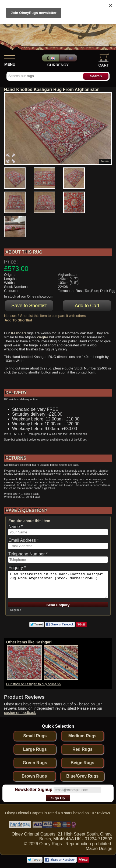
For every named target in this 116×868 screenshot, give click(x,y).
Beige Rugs (82, 763)
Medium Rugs (82, 736)
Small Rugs (35, 736)
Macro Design (99, 849)
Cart (104, 60)
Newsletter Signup (34, 790)
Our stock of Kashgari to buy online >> (34, 684)
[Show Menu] (10, 57)
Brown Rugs (34, 776)
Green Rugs (35, 763)
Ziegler (42, 337)
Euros (69, 58)
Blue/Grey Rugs (82, 776)
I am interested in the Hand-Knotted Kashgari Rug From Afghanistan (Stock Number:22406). (58, 585)
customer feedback (20, 713)
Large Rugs (35, 749)
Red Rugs (82, 749)
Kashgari (18, 333)
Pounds (50, 58)
